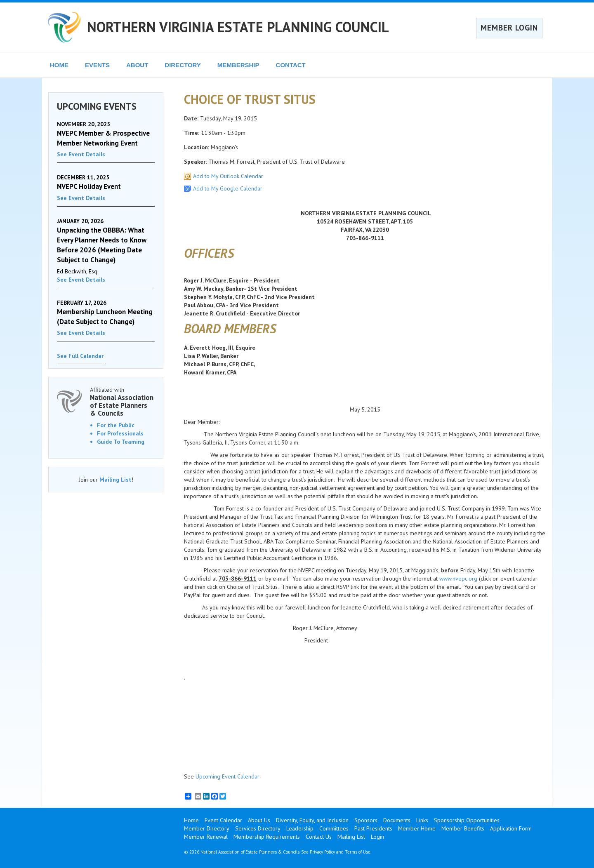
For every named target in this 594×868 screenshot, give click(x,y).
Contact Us (319, 837)
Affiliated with (122, 401)
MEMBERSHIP (238, 65)
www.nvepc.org (458, 579)
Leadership (300, 828)
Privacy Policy (322, 852)
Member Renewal (206, 837)
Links (422, 820)
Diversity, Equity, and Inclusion (312, 820)
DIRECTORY (183, 65)
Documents (397, 820)
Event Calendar (223, 820)
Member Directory (207, 828)
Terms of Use (358, 852)
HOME (59, 65)
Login (377, 837)
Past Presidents (373, 828)
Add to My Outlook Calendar (228, 176)
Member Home (417, 828)
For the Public (116, 425)
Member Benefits (463, 828)
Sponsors (366, 820)
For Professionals (120, 433)
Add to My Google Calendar (228, 188)
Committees (334, 828)
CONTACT (291, 65)
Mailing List (115, 480)
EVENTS (97, 65)
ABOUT (137, 65)
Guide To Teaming (121, 442)
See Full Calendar (80, 356)
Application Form (511, 828)
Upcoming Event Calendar (227, 776)
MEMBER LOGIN (509, 28)
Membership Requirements (267, 837)
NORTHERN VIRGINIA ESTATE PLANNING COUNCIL (238, 27)
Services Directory (258, 828)
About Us (259, 820)
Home (191, 820)
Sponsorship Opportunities (467, 820)
